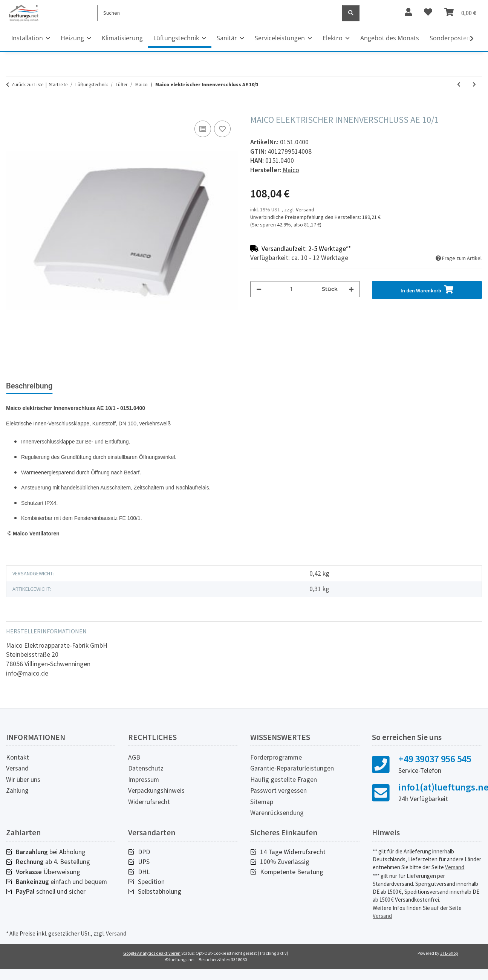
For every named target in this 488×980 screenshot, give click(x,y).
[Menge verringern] (259, 289)
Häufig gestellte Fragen (284, 786)
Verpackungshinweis (156, 797)
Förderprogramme (276, 763)
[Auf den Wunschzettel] (222, 129)
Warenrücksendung (277, 819)
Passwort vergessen (278, 797)
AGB (134, 763)
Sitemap (262, 808)
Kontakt (18, 763)
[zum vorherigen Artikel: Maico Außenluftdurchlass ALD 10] (459, 85)
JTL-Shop (449, 959)
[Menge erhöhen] (351, 289)
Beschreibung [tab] (29, 386)
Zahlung (17, 797)
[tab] (95, 389)
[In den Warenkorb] (12, 110)
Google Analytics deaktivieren (152, 959)
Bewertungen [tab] (159, 386)
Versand (305, 209)
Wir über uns (23, 786)
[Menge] (292, 289)
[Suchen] (220, 13)
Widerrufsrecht (149, 808)
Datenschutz (146, 774)
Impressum (144, 786)
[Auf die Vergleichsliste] (203, 129)
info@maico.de (27, 679)
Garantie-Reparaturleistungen (292, 774)
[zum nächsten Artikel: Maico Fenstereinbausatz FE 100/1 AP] (474, 85)
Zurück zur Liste (27, 85)
